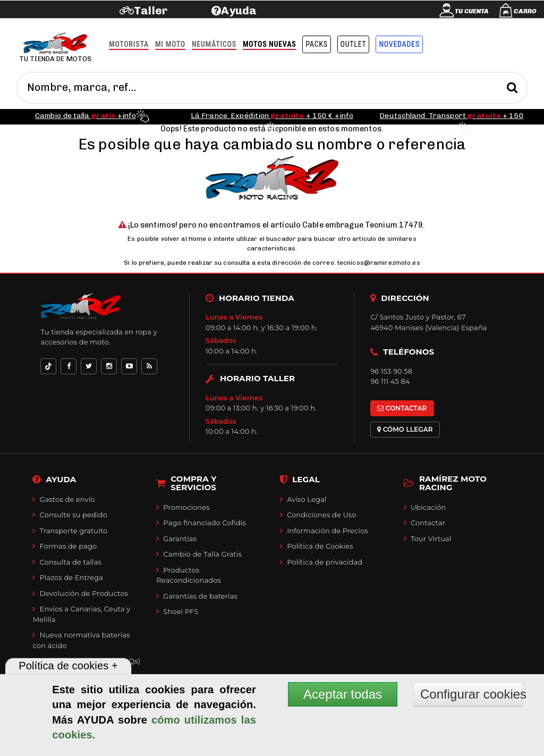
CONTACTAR (402, 408)
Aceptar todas (343, 694)
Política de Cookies (320, 546)
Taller (151, 10)
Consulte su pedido (74, 515)
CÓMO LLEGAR (405, 429)
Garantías (180, 539)
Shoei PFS (181, 611)
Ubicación (428, 507)
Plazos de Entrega (71, 577)
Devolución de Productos (84, 593)
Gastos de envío (67, 499)
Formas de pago (69, 546)
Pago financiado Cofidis (205, 523)
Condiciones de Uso (321, 515)
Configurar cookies (471, 694)
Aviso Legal (307, 499)
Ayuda (239, 10)
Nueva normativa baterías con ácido (81, 640)
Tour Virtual (431, 539)
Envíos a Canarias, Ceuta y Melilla (81, 614)
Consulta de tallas (71, 562)
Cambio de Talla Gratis (202, 554)
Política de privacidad (325, 562)
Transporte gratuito (74, 531)
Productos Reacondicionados (189, 575)
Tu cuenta (472, 11)
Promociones (186, 507)
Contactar (428, 523)
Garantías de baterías (200, 596)
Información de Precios (328, 531)
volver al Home (184, 239)
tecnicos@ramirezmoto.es (379, 263)
